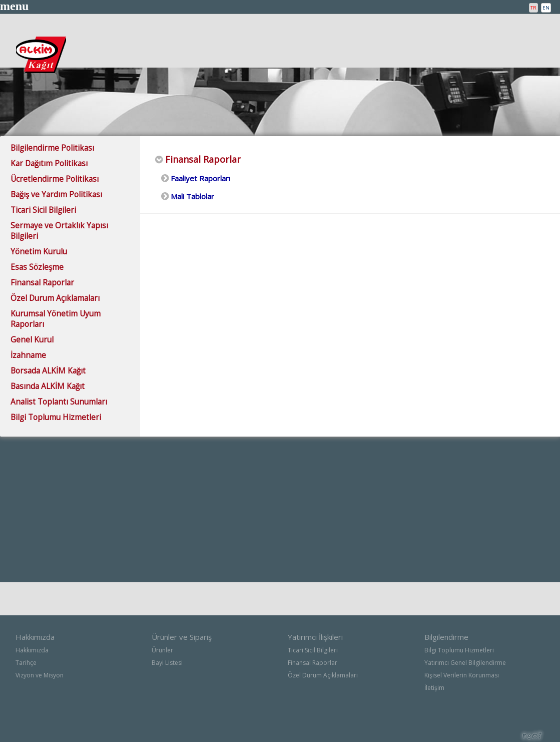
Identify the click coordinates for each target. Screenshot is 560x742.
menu (14, 6)
